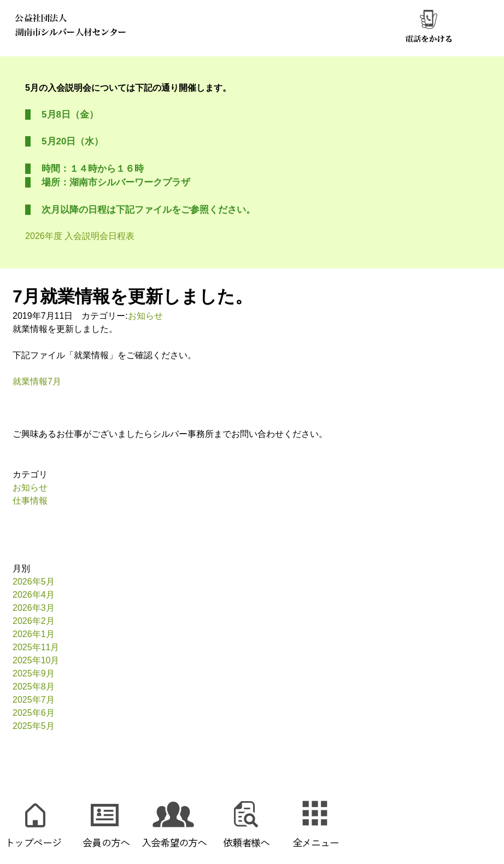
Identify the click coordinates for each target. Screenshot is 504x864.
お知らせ (145, 316)
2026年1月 (34, 634)
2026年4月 (34, 595)
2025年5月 (34, 726)
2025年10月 (36, 660)
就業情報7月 (37, 381)
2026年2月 (34, 621)
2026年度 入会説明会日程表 (80, 236)
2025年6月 (34, 713)
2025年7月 (34, 700)
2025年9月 (34, 673)
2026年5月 (34, 582)
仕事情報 (30, 501)
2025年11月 (36, 647)
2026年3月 (34, 608)
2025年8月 (34, 687)
